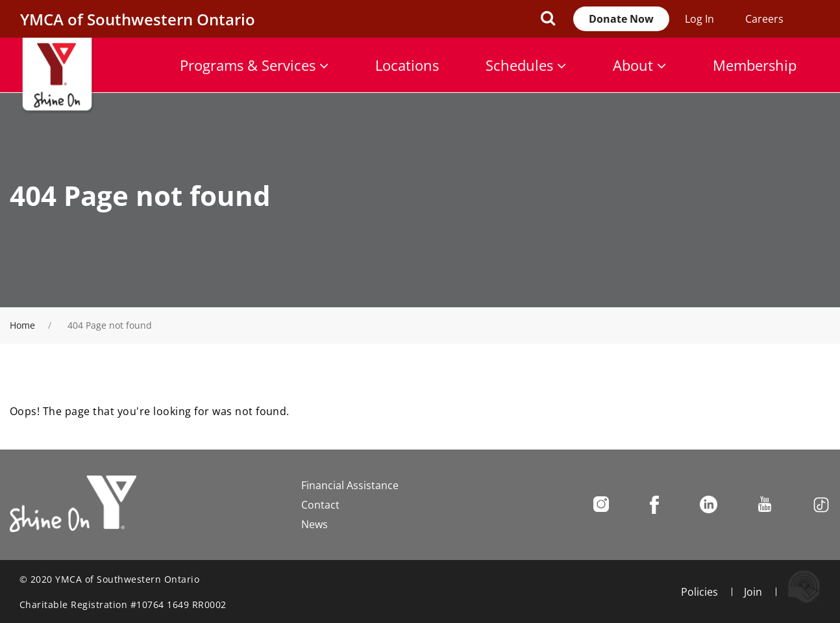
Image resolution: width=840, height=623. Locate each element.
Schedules (526, 65)
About (639, 65)
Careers (764, 19)
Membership (755, 65)
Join (753, 592)
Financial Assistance (350, 485)
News (315, 524)
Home (22, 325)
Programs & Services (254, 65)
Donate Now (621, 19)
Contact (320, 505)
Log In (699, 19)
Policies (699, 592)
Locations (407, 65)
